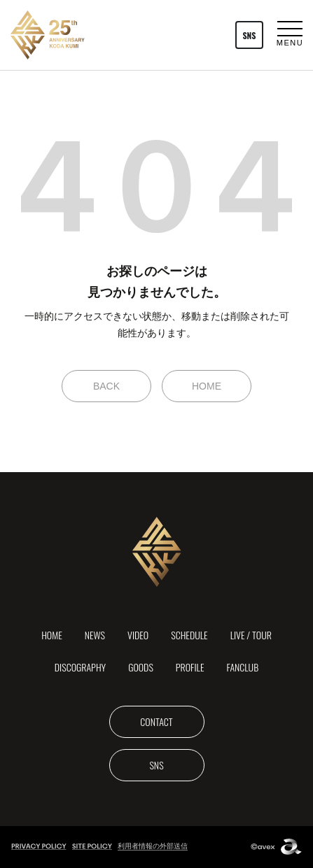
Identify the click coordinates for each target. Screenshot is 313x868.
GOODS (141, 667)
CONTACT (156, 721)
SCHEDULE (189, 635)
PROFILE (190, 667)
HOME (207, 386)
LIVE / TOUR (251, 635)
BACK (106, 386)
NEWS (95, 635)
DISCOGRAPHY (80, 667)
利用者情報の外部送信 (153, 846)
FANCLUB (243, 667)
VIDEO (138, 635)
